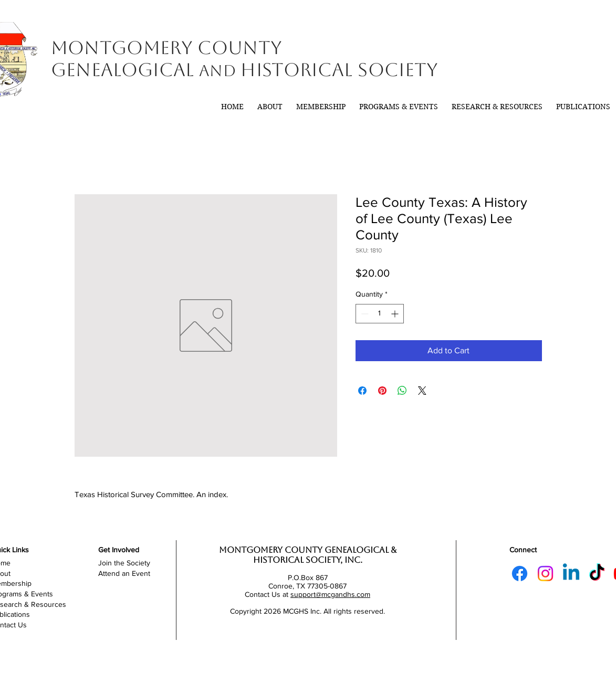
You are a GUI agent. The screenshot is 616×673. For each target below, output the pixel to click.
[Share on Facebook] (362, 391)
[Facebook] (520, 574)
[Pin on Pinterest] (382, 391)
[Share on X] (422, 391)
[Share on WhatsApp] (402, 391)
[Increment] (396, 314)
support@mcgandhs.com (330, 594)
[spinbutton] (380, 314)
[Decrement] (364, 314)
